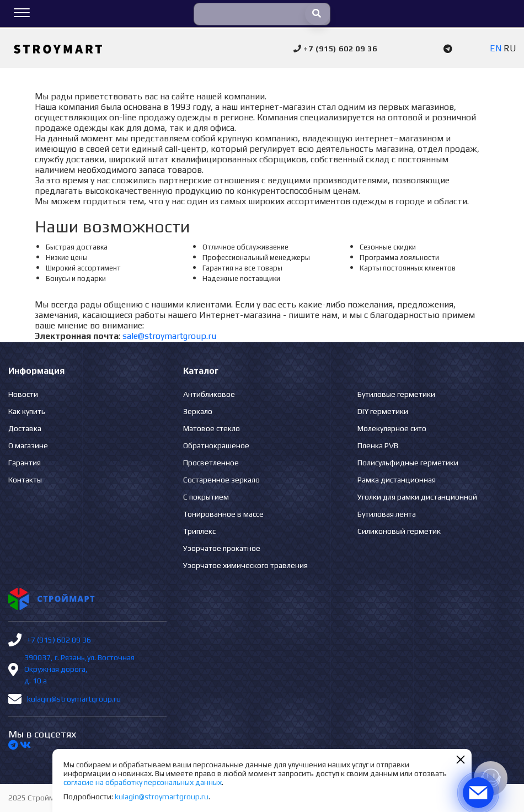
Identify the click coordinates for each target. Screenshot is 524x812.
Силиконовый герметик (399, 531)
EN (496, 48)
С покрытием (206, 497)
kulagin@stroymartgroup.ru (74, 699)
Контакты (25, 480)
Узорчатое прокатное (222, 548)
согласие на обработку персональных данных (143, 782)
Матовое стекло (212, 428)
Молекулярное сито (392, 428)
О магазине (28, 445)
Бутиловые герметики (396, 394)
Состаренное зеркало (221, 480)
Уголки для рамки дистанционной (417, 497)
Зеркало (198, 411)
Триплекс (199, 531)
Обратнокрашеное (216, 445)
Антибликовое (209, 394)
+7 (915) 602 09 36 (59, 640)
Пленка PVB (378, 445)
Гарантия (25, 463)
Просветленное (211, 463)
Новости (23, 394)
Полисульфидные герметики (408, 463)
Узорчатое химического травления (245, 565)
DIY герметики (383, 411)
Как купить (27, 411)
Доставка (25, 428)
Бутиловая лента (387, 514)
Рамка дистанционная (397, 480)
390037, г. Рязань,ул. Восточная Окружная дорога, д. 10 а (79, 669)
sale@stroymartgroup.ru (169, 336)
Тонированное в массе (223, 514)
